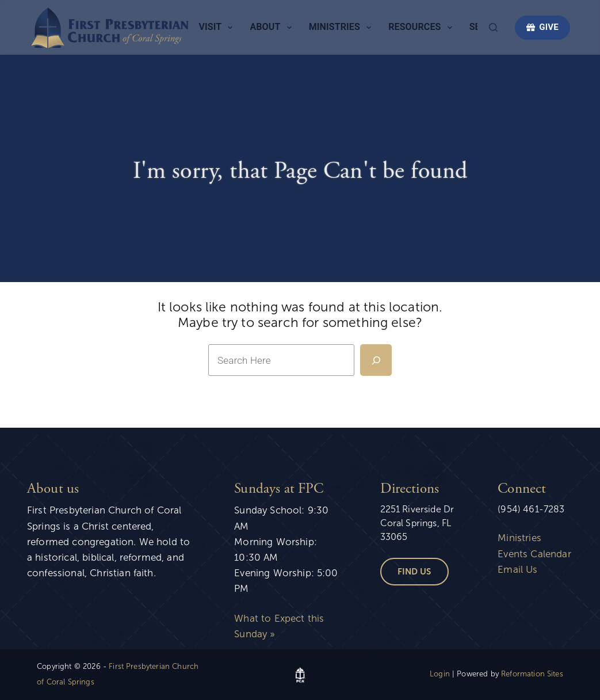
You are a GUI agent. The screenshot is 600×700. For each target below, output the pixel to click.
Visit (218, 28)
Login (440, 674)
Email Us (517, 570)
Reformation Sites (532, 674)
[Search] (493, 27)
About (273, 28)
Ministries (342, 28)
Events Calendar (534, 554)
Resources (423, 28)
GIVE (542, 27)
